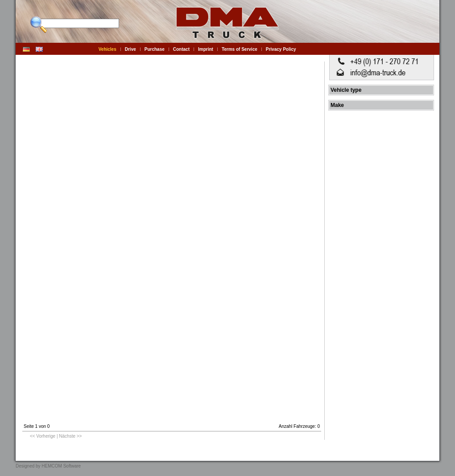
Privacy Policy (281, 49)
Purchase (155, 49)
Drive (130, 49)
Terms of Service (240, 49)
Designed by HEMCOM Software (48, 466)
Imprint (206, 49)
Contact (181, 49)
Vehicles (108, 49)
